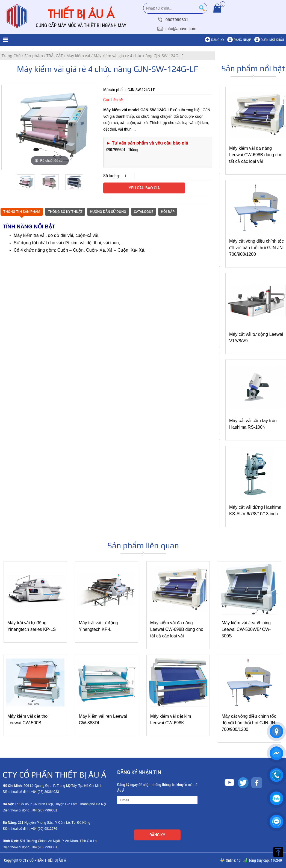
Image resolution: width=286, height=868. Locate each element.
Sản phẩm (34, 56)
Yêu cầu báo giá (144, 188)
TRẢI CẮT (55, 56)
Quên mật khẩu (272, 40)
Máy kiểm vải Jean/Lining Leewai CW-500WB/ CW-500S (246, 629)
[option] (50, 127)
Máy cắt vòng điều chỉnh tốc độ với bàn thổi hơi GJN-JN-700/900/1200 (257, 248)
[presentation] (159, 818)
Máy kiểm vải (78, 56)
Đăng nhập (242, 40)
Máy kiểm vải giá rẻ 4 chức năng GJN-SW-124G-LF (138, 56)
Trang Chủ (11, 56)
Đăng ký (218, 40)
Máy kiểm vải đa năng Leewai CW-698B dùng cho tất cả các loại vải (256, 155)
